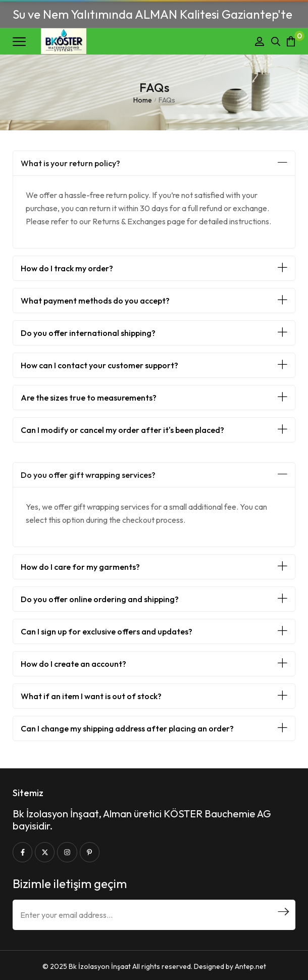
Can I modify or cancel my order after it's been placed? (122, 430)
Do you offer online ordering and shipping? (100, 599)
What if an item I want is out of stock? (91, 696)
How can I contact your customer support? (99, 365)
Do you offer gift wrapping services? (88, 475)
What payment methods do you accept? (95, 301)
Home (143, 100)
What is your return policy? (70, 163)
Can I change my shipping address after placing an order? (127, 728)
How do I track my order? (67, 268)
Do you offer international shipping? (88, 333)
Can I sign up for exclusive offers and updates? (107, 631)
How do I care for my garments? (80, 567)
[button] (154, 163)
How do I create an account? (73, 664)
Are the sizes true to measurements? (89, 398)
